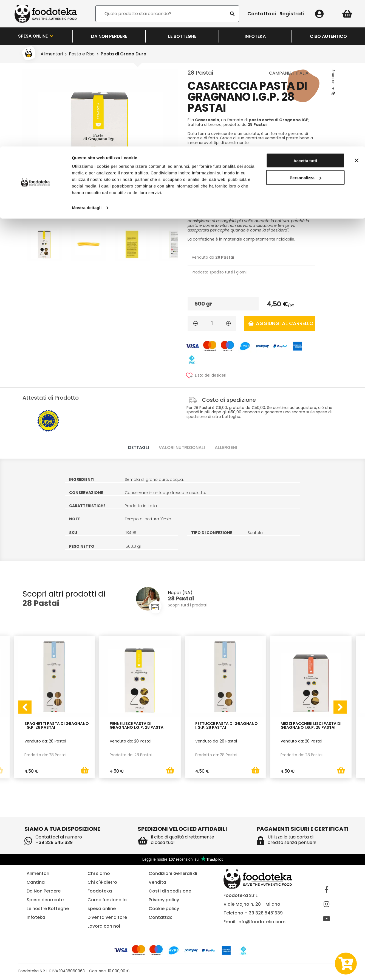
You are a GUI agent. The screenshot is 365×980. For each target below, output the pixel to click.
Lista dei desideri (211, 375)
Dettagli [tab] (138, 447)
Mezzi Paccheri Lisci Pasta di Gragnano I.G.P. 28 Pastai (311, 726)
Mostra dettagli (87, 61)
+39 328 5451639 (54, 842)
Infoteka (36, 917)
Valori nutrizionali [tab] (182, 447)
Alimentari (38, 873)
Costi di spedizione (170, 891)
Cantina (36, 882)
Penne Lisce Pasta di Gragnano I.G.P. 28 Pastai (137, 726)
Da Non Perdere (44, 891)
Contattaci (161, 917)
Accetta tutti (305, 14)
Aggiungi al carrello (281, 323)
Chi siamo (99, 873)
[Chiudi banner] (356, 14)
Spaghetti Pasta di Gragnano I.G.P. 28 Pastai (57, 726)
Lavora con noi (104, 926)
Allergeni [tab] (226, 447)
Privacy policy (164, 900)
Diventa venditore (107, 917)
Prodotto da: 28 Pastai (45, 755)
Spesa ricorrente (45, 900)
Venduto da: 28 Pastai (45, 741)
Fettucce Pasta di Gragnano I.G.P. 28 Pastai (227, 726)
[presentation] (25, 707)
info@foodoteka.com (261, 922)
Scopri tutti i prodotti (188, 605)
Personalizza (305, 31)
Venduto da (213, 257)
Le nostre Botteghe (48, 909)
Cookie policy (164, 909)
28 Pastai (200, 73)
